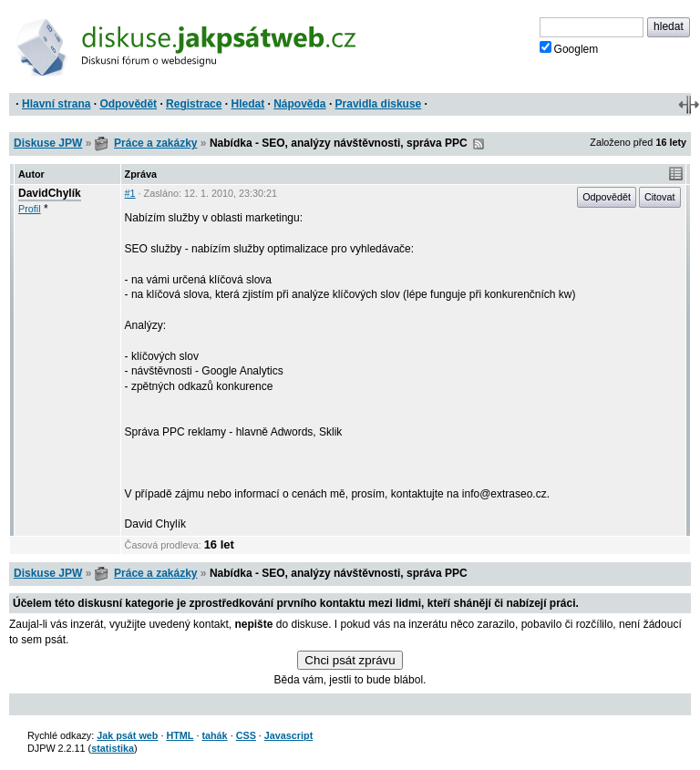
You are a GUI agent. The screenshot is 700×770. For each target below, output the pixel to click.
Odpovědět (128, 104)
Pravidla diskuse (379, 104)
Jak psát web (127, 735)
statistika (113, 748)
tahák (214, 735)
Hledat (247, 104)
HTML (180, 735)
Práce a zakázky (155, 143)
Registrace (194, 104)
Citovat (660, 197)
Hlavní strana (56, 104)
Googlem (569, 48)
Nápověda (299, 104)
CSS (246, 735)
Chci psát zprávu (350, 660)
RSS (479, 144)
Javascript (288, 735)
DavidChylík (50, 193)
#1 (130, 193)
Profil (30, 209)
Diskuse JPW (48, 143)
